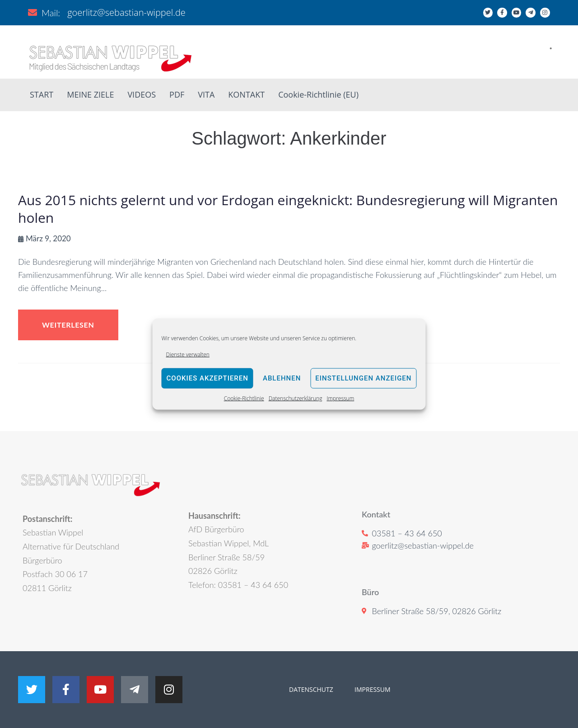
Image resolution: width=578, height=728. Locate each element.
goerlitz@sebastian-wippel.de (126, 12)
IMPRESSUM (371, 689)
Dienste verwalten (188, 354)
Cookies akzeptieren (207, 378)
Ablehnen (282, 378)
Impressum (340, 398)
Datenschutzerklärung (296, 398)
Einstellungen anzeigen (363, 378)
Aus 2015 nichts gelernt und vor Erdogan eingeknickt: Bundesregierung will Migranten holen (288, 209)
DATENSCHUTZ (311, 689)
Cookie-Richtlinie (244, 398)
